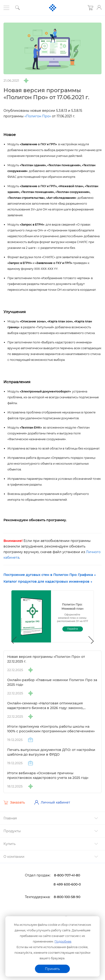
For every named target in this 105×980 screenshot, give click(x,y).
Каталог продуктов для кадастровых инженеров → (48, 581)
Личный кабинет (52, 802)
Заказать (14, 803)
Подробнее (63, 941)
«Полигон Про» (38, 116)
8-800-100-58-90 (67, 897)
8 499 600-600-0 (67, 884)
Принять (52, 969)
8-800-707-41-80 (67, 875)
